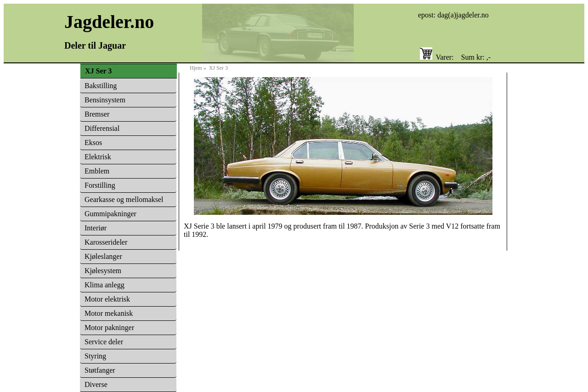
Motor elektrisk (107, 299)
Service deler (104, 342)
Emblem (97, 171)
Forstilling (100, 185)
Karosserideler (106, 242)
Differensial (102, 128)
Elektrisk (98, 157)
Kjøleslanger (103, 256)
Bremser (97, 114)
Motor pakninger (109, 328)
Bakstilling (101, 86)
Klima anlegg (105, 285)
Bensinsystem (105, 100)
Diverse (96, 384)
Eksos (93, 143)
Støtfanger (100, 370)
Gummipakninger (110, 214)
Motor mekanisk (109, 313)
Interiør (96, 228)
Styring (95, 356)
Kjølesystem (103, 271)
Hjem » (199, 68)
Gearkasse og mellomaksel (124, 199)
